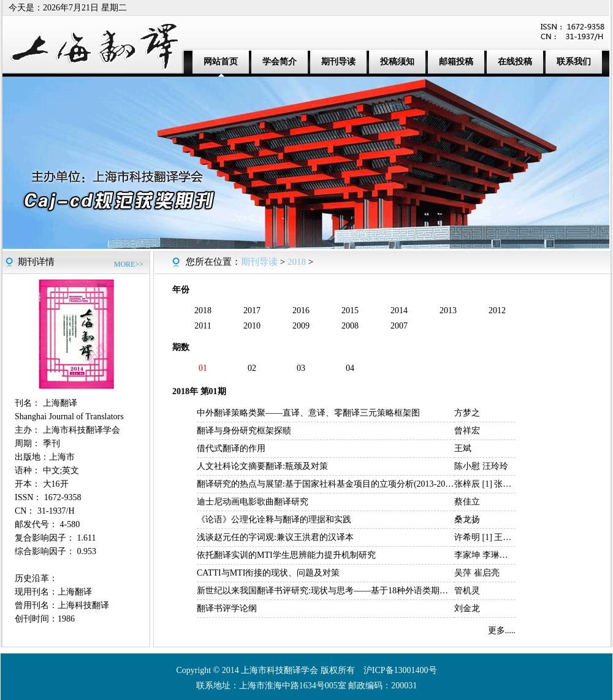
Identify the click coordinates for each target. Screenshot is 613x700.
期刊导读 (338, 62)
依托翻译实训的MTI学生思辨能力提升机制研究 (286, 555)
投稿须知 (397, 62)
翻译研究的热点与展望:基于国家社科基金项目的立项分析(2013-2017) (327, 484)
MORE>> (129, 264)
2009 (301, 326)
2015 (350, 310)
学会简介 (280, 62)
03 (301, 368)
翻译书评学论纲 (227, 608)
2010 (252, 326)
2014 (399, 310)
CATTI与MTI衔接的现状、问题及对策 (268, 573)
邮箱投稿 (456, 62)
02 (252, 368)
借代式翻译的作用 (231, 448)
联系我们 (574, 62)
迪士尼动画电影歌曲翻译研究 (253, 502)
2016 (301, 310)
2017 (252, 310)
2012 (497, 310)
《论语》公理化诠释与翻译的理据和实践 (274, 519)
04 (350, 368)
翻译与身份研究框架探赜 (244, 431)
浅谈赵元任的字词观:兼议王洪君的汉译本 (275, 537)
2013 (448, 310)
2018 (297, 262)
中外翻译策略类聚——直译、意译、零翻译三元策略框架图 (308, 413)
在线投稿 (515, 62)
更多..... (502, 630)
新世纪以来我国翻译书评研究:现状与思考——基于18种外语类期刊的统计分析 (344, 591)
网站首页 (221, 62)
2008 (350, 326)
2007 (399, 326)
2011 (203, 326)
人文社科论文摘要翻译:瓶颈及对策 (262, 466)
